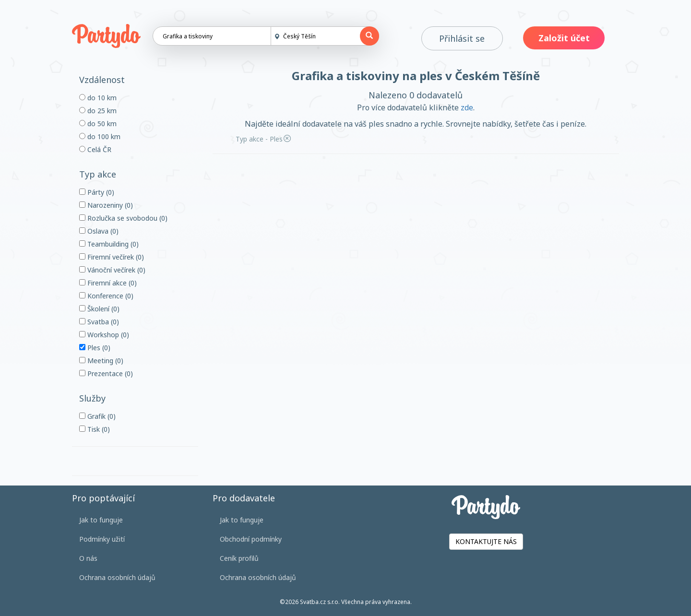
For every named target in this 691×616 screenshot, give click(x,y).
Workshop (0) (104, 335)
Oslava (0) (99, 231)
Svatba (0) (99, 322)
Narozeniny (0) (106, 205)
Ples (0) (95, 348)
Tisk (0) (95, 429)
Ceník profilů (239, 558)
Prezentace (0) (106, 373)
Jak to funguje (101, 520)
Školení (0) (99, 309)
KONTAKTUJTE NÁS (486, 541)
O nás (88, 558)
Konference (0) (106, 296)
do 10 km (98, 98)
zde (467, 107)
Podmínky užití (102, 539)
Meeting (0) (101, 361)
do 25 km (98, 111)
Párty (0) (97, 192)
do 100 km (100, 136)
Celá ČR (95, 149)
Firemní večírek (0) (112, 257)
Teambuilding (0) (109, 244)
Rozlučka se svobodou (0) (123, 218)
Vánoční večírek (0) (112, 270)
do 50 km (98, 124)
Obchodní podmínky (251, 539)
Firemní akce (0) (108, 283)
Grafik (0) (97, 416)
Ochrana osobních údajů (117, 577)
